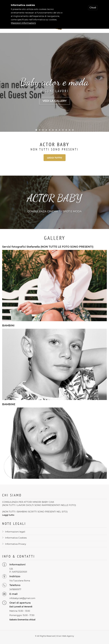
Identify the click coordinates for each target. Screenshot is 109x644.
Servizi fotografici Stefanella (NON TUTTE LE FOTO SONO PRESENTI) (48, 247)
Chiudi (93, 7)
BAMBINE (9, 404)
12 (73, 130)
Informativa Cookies (16, 538)
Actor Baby (55, 144)
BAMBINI (8, 326)
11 (70, 130)
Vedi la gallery (55, 101)
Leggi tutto (55, 158)
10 (66, 130)
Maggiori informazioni (23, 22)
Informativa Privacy (16, 544)
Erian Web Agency (65, 636)
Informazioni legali (15, 532)
